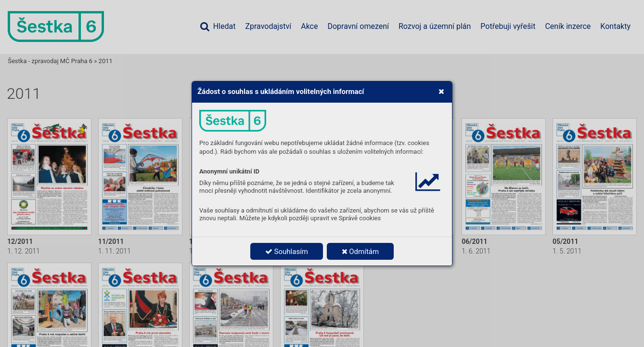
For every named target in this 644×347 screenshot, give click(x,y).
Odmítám (361, 252)
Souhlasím (287, 252)
